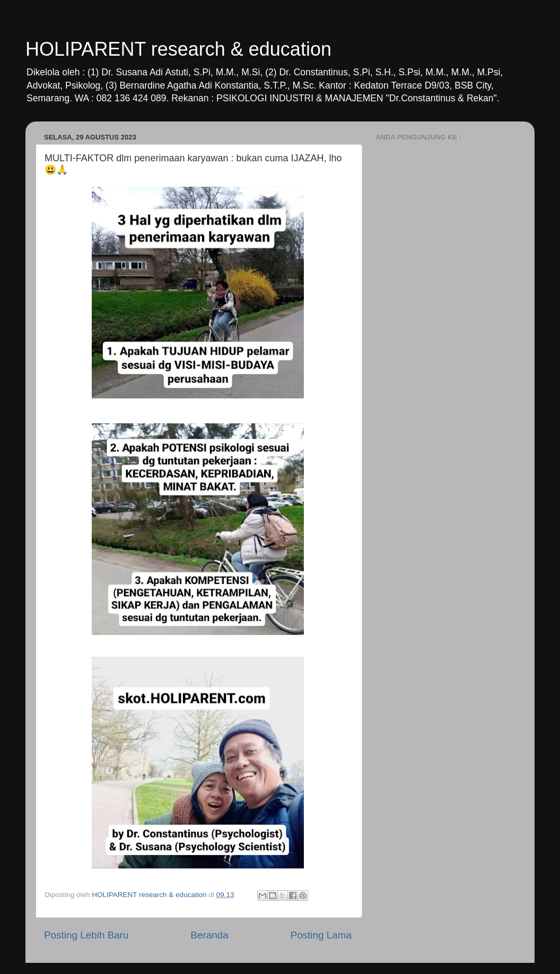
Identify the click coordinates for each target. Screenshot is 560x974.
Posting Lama (321, 935)
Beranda (209, 935)
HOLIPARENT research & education (178, 49)
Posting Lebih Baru (86, 935)
